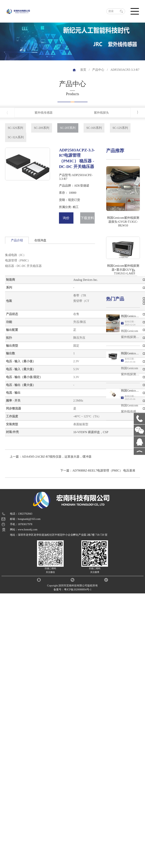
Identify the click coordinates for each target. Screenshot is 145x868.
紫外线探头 (101, 113)
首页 (83, 70)
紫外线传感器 (44, 113)
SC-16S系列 (94, 128)
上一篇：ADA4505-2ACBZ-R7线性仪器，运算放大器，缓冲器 (51, 457)
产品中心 (98, 70)
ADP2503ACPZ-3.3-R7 (125, 70)
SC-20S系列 (42, 128)
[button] (138, 112)
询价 (66, 218)
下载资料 (87, 218)
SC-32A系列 (16, 137)
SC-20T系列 (68, 128)
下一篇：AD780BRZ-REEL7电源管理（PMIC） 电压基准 (98, 470)
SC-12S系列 (120, 128)
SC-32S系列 (15, 128)
